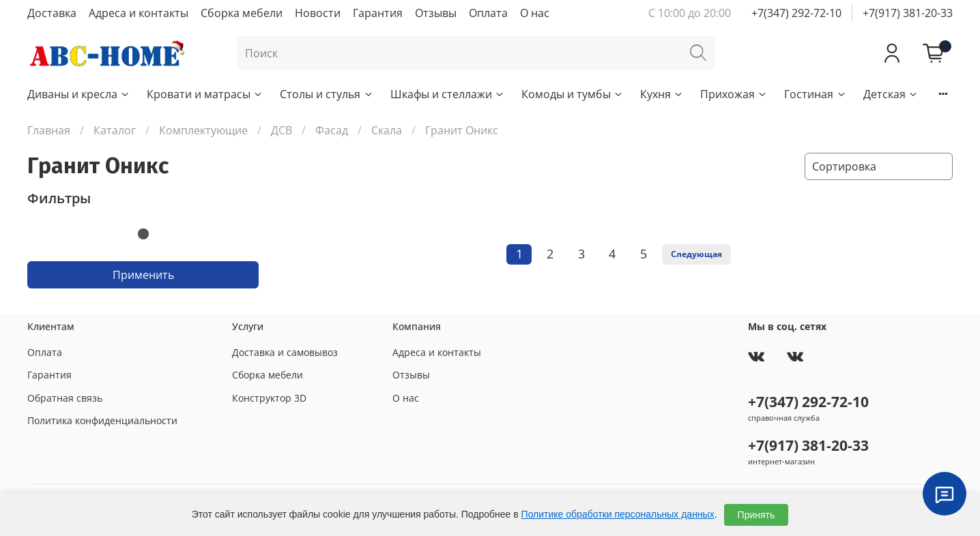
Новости (318, 13)
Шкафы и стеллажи (448, 94)
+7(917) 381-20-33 (908, 13)
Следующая (696, 254)
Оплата (488, 13)
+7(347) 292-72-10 (796, 13)
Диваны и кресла (79, 94)
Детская (891, 94)
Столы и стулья (327, 94)
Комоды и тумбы (573, 94)
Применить (143, 275)
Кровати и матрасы (205, 94)
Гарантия (378, 13)
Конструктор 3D (269, 398)
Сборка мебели (242, 13)
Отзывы (436, 13)
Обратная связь (65, 398)
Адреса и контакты (139, 13)
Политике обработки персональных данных (618, 514)
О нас (535, 13)
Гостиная (815, 94)
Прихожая (734, 94)
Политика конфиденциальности (102, 420)
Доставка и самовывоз (285, 352)
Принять (756, 515)
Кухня (662, 94)
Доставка (52, 13)
